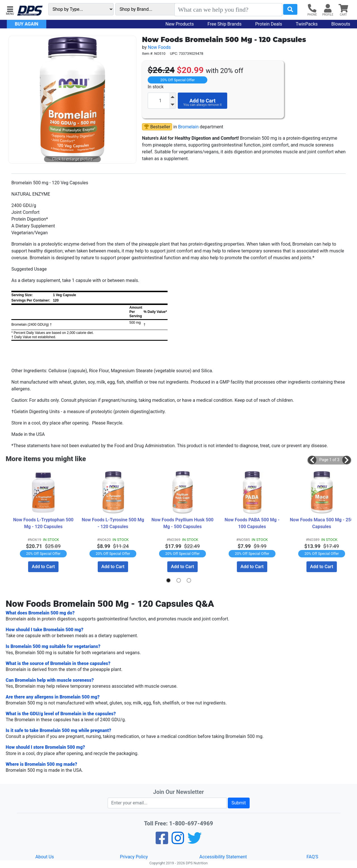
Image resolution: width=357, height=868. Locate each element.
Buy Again (27, 24)
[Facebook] (162, 841)
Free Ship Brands (225, 24)
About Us (45, 857)
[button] (10, 10)
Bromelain (188, 127)
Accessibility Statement (223, 857)
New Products (180, 24)
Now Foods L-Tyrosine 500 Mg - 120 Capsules (113, 523)
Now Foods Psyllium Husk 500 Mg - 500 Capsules (183, 523)
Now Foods (159, 47)
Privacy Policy (134, 857)
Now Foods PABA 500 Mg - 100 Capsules (252, 523)
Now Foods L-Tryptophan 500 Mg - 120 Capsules (44, 523)
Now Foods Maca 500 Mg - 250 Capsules (321, 523)
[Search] (228, 10)
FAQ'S (312, 857)
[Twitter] (195, 841)
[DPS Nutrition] (30, 11)
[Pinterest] (178, 841)
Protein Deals (269, 24)
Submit (239, 803)
